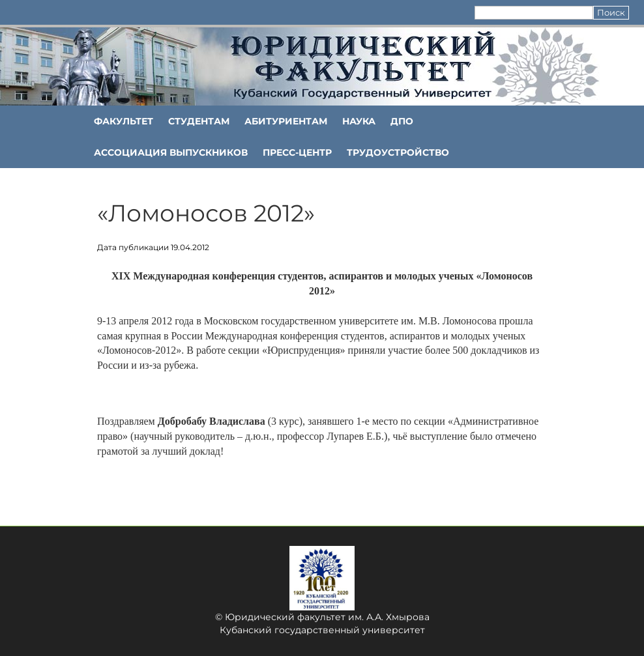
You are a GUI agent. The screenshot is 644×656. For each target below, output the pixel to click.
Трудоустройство (398, 152)
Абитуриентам (286, 121)
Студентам (199, 121)
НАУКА (359, 121)
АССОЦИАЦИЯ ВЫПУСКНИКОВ (171, 152)
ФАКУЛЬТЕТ (124, 121)
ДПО (402, 121)
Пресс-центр (297, 152)
